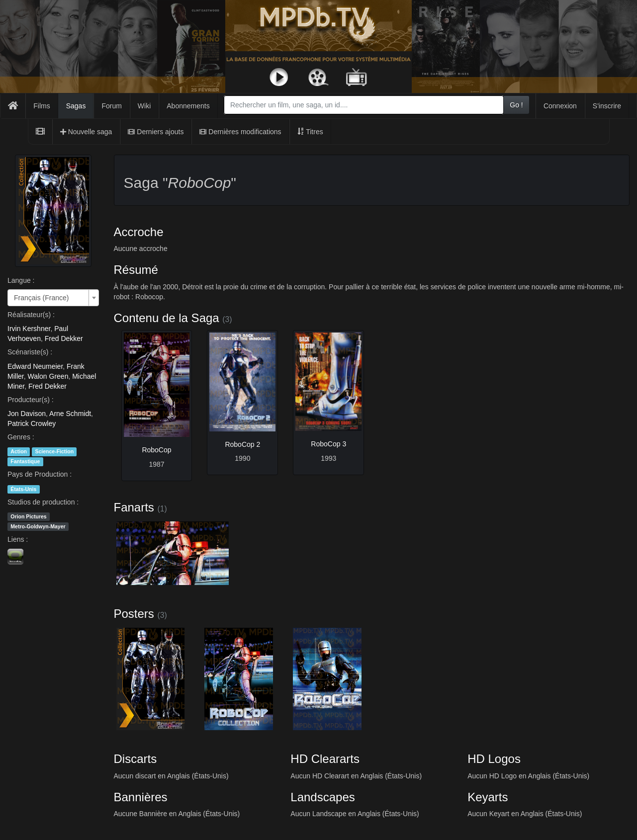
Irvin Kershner (29, 329)
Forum (111, 106)
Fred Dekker (64, 338)
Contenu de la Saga (167, 318)
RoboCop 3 (328, 444)
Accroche (139, 232)
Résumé (136, 270)
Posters (134, 614)
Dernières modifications (240, 132)
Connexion (560, 106)
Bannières (141, 797)
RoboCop (156, 450)
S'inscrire (607, 106)
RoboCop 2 (242, 444)
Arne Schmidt (70, 414)
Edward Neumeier (35, 366)
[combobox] (364, 105)
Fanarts (134, 507)
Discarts (136, 759)
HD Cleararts (325, 759)
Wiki (144, 106)
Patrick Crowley (32, 423)
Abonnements (188, 106)
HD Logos (494, 759)
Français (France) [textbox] (41, 298)
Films (42, 106)
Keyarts (488, 797)
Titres (310, 132)
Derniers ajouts (156, 132)
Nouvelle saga (86, 132)
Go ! (516, 105)
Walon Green (48, 376)
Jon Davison (27, 414)
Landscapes (322, 797)
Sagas (76, 106)
